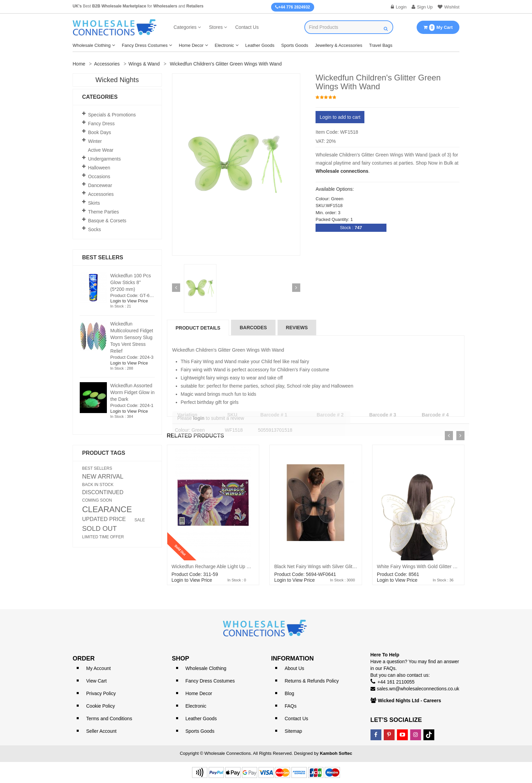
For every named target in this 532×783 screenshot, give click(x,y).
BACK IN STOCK (98, 485)
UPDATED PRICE (104, 519)
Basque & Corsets (107, 221)
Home (79, 64)
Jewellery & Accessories (338, 45)
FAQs (291, 706)
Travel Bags (381, 45)
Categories (185, 27)
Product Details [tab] (198, 328)
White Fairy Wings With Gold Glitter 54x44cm (425, 566)
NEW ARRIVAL (103, 477)
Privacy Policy (101, 693)
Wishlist (449, 7)
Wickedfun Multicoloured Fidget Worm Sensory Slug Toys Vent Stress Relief (132, 337)
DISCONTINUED (103, 492)
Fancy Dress (102, 124)
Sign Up (422, 7)
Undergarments (105, 159)
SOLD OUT (99, 528)
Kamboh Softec (336, 753)
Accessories (107, 64)
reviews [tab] (297, 328)
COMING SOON (97, 500)
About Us (294, 668)
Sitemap (293, 731)
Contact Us (247, 27)
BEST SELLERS (97, 468)
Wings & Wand (144, 64)
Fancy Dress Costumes (145, 45)
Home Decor (191, 45)
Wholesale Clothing (92, 45)
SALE (140, 520)
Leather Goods (260, 45)
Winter (95, 141)
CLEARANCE (107, 509)
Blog (289, 693)
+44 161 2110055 (396, 682)
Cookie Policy (101, 706)
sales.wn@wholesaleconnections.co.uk (418, 689)
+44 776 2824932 (293, 7)
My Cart (438, 27)
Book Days (100, 132)
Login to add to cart (340, 117)
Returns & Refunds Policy (312, 681)
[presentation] (449, 436)
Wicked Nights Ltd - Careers (410, 701)
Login (399, 7)
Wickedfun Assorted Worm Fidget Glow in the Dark (132, 392)
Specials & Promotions (112, 115)
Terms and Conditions (109, 719)
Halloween (99, 168)
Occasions (99, 176)
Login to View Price (192, 580)
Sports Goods (295, 45)
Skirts (94, 203)
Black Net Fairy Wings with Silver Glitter (316, 566)
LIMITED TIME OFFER (103, 537)
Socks (95, 229)
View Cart (96, 681)
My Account (98, 668)
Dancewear (100, 185)
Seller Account (101, 731)
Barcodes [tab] (253, 328)
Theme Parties (104, 212)
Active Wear (101, 150)
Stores (216, 27)
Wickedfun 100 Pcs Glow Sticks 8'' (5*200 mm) (131, 282)
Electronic (224, 45)
